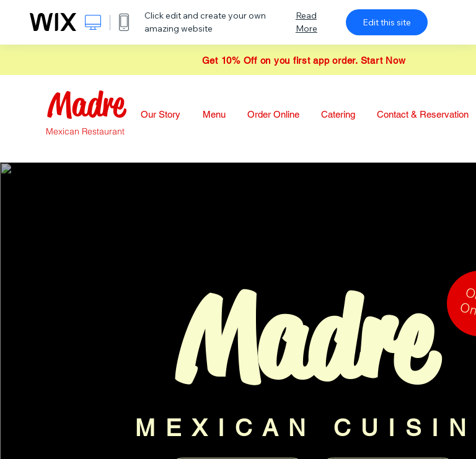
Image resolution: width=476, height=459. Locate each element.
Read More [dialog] (306, 22)
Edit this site (387, 22)
